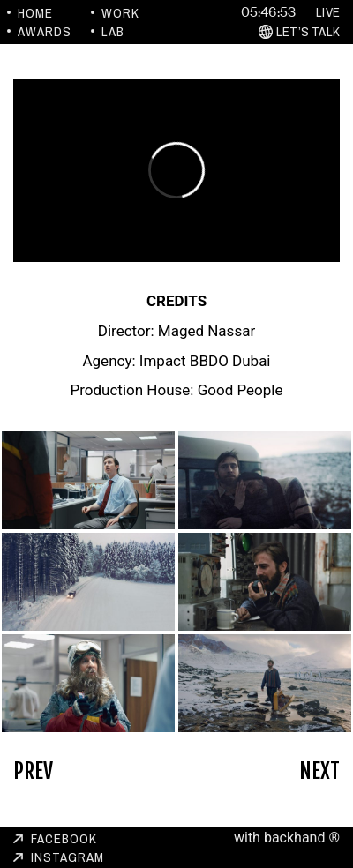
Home (35, 13)
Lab (113, 31)
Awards (45, 31)
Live (328, 12)
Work (120, 13)
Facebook (64, 838)
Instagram (68, 857)
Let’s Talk (308, 31)
